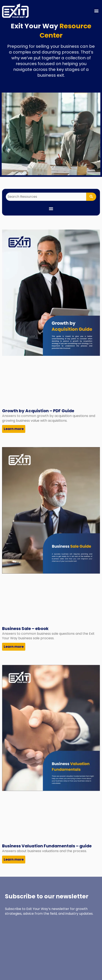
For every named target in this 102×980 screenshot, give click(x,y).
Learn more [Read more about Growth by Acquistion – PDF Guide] (14, 429)
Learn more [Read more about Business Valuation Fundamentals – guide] (14, 859)
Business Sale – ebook (25, 629)
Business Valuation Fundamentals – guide (47, 846)
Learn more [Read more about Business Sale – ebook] (14, 647)
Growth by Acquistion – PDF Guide (38, 411)
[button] (97, 11)
